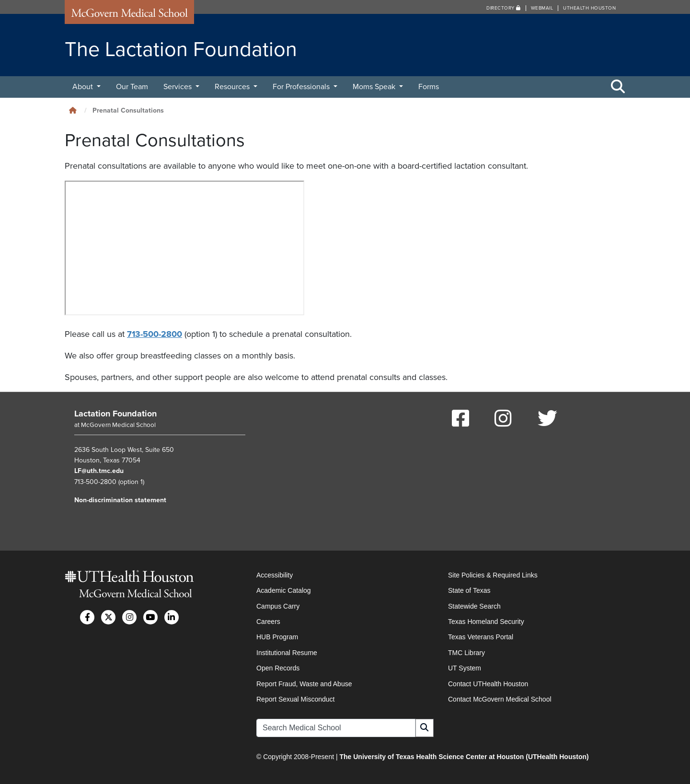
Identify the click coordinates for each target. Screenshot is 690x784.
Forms (429, 87)
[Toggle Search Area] (618, 87)
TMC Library (466, 653)
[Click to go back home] (73, 110)
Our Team (132, 87)
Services (178, 87)
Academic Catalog (284, 590)
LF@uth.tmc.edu (99, 471)
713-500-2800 (155, 334)
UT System (465, 668)
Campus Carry (278, 606)
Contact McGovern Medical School (500, 699)
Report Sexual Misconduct (295, 699)
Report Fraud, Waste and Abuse (304, 684)
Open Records (278, 668)
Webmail (542, 8)
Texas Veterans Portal (481, 637)
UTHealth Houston (589, 8)
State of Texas (469, 590)
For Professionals (302, 87)
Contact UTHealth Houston (488, 684)
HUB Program (277, 637)
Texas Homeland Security (486, 622)
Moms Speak (375, 87)
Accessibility (275, 575)
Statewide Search (474, 606)
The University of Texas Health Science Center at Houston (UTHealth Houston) (464, 757)
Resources (233, 87)
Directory (504, 8)
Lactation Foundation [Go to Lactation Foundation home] (115, 414)
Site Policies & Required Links (493, 575)
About (84, 87)
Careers (268, 622)
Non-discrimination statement (120, 500)
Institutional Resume (287, 653)
